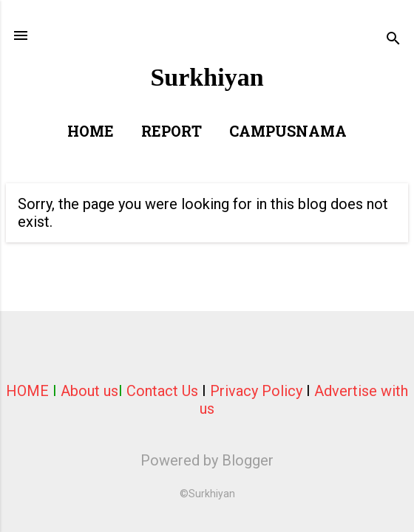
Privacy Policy (256, 391)
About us (89, 391)
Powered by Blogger (207, 460)
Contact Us (162, 391)
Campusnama (288, 133)
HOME (27, 391)
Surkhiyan (207, 77)
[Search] (393, 40)
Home (91, 133)
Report (172, 133)
